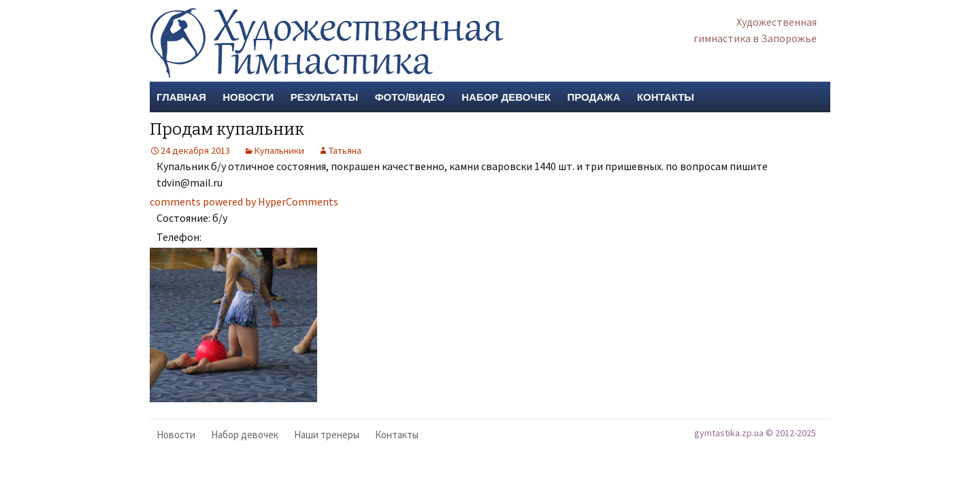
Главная (181, 97)
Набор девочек (506, 97)
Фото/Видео (410, 97)
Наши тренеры (327, 435)
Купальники (279, 150)
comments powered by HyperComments (244, 201)
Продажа (594, 97)
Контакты (666, 97)
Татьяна (345, 150)
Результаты (325, 97)
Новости (248, 97)
